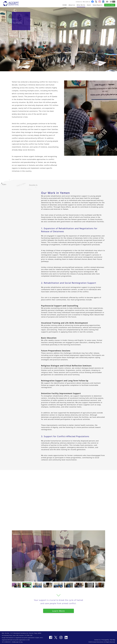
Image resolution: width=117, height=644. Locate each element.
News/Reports (98, 5)
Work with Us (86, 2)
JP (111, 2)
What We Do (81, 5)
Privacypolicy (105, 640)
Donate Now (110, 5)
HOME (65, 5)
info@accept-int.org (17, 642)
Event (89, 5)
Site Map (113, 640)
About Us (72, 5)
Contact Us (79, 2)
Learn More (59, 611)
